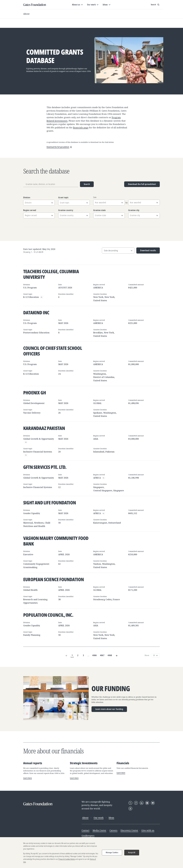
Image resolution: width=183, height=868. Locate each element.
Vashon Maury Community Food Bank (56, 541)
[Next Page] (116, 655)
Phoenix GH (35, 393)
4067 (102, 655)
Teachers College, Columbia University (51, 274)
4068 (110, 655)
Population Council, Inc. (48, 615)
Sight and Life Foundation (50, 503)
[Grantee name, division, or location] (51, 184)
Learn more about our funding (109, 709)
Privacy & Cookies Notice (67, 859)
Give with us (148, 830)
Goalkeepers (88, 836)
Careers (113, 830)
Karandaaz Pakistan (44, 428)
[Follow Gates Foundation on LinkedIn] (142, 803)
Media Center (99, 830)
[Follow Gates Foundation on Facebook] (136, 803)
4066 (94, 655)
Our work (99, 818)
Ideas (111, 818)
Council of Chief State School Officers (53, 351)
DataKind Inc (36, 312)
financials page (81, 128)
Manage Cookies (112, 852)
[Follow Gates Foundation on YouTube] (153, 803)
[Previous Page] (67, 655)
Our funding (111, 689)
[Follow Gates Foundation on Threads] (130, 809)
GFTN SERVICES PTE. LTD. (45, 467)
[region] (91, 853)
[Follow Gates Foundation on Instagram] (147, 803)
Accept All (132, 852)
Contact (85, 830)
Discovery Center (129, 830)
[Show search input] (155, 5)
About (26, 14)
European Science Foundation (54, 579)
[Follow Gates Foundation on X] (130, 803)
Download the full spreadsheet (142, 184)
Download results (146, 251)
